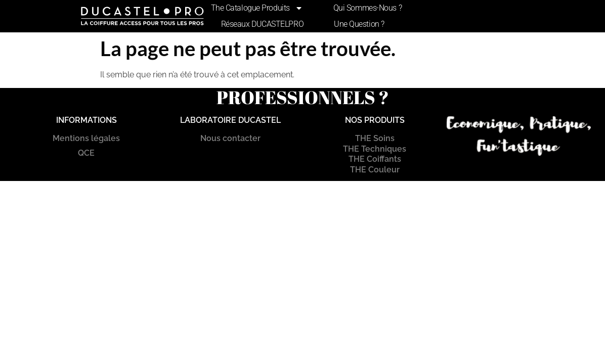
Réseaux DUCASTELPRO (262, 24)
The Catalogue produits (257, 8)
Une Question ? (359, 24)
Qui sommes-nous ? (368, 8)
